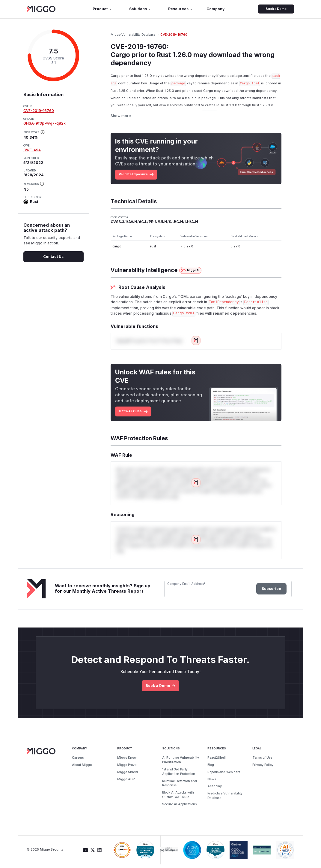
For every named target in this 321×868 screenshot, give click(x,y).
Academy (215, 790)
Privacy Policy (263, 768)
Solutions (140, 9)
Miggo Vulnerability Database (133, 35)
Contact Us (53, 257)
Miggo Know (127, 761)
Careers (78, 761)
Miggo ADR (126, 783)
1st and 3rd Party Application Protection (179, 775)
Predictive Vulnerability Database (225, 799)
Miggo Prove (127, 768)
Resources (181, 9)
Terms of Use (262, 761)
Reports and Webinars (224, 776)
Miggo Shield (128, 776)
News (212, 783)
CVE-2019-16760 (39, 111)
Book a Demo (276, 9)
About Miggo (82, 768)
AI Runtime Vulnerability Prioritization (181, 764)
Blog (211, 768)
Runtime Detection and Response (180, 787)
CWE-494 (32, 150)
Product (102, 9)
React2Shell (217, 761)
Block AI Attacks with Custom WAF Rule (178, 798)
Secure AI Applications (179, 808)
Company (215, 9)
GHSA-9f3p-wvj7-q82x (45, 123)
